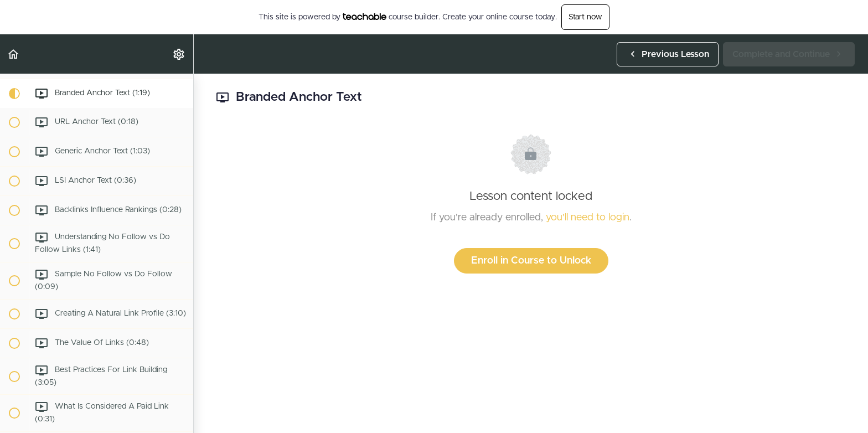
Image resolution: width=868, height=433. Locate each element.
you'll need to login (588, 218)
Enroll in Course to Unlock (531, 261)
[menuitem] (179, 54)
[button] (14, 54)
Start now (585, 17)
